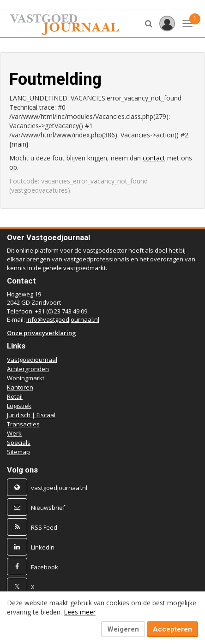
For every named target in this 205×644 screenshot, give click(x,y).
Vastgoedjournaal (32, 360)
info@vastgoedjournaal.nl (63, 319)
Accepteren (172, 629)
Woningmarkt (26, 378)
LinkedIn (43, 547)
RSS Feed (44, 527)
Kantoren (20, 387)
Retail (15, 396)
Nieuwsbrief (48, 508)
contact (154, 158)
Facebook (45, 567)
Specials (19, 443)
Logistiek (19, 406)
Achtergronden (28, 369)
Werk (14, 433)
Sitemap (18, 452)
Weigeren (123, 629)
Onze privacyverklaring (42, 333)
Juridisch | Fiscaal (31, 415)
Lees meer (80, 612)
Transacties (23, 424)
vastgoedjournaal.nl (59, 488)
